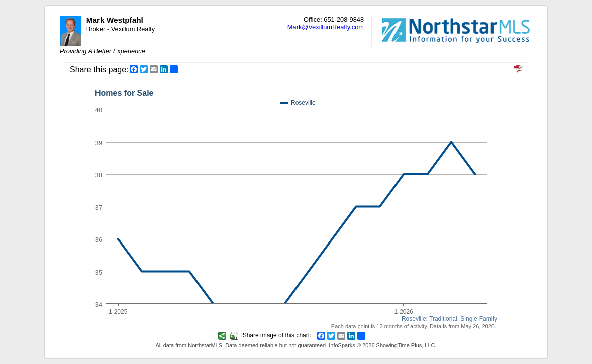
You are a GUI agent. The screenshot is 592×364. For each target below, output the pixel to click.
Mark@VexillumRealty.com (326, 27)
